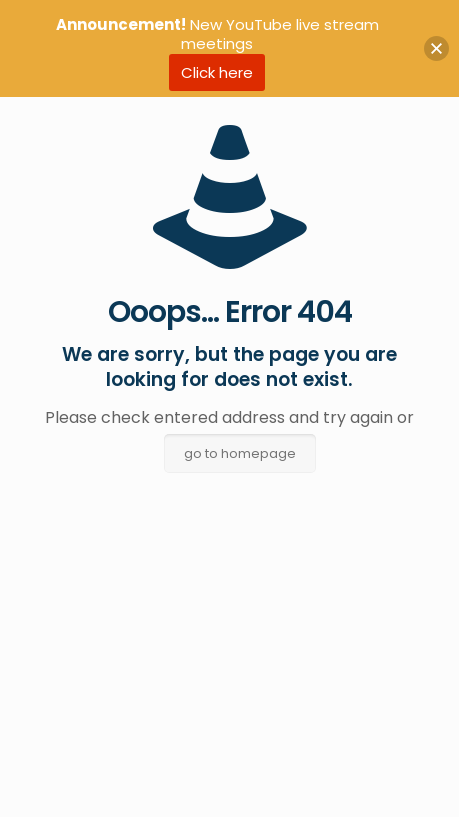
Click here (217, 72)
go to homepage (240, 453)
